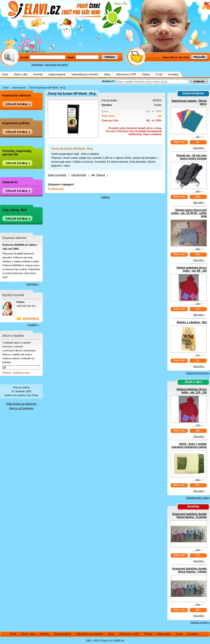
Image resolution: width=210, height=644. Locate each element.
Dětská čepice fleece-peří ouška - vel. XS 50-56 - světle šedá (189, 213)
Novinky (38, 74)
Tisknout (101, 175)
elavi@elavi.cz (31, 318)
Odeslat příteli (79, 175)
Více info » (199, 148)
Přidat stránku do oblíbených (21, 404)
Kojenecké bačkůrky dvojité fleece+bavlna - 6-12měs (189, 516)
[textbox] (152, 82)
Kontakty (173, 74)
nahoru (106, 197)
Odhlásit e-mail (21, 373)
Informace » (33, 284)
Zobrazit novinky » (200, 622)
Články (146, 74)
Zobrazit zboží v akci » (198, 498)
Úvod (5, 74)
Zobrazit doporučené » (198, 373)
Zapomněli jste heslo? (57, 65)
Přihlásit (7, 373)
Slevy (107, 74)
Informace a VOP (126, 74)
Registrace (37, 65)
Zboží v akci (21, 74)
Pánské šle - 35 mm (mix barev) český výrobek (192, 157)
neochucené (19, 88)
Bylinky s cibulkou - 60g (192, 322)
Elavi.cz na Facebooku (21, 408)
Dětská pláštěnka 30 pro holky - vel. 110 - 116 (192, 391)
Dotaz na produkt (57, 175)
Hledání (106, 81)
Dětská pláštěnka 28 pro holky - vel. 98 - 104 (192, 269)
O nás (159, 74)
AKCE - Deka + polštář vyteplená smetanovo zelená (189, 445)
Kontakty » (33, 325)
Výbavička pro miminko (85, 74)
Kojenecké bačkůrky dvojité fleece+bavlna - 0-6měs (189, 570)
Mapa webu (164, 634)
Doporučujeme (57, 74)
